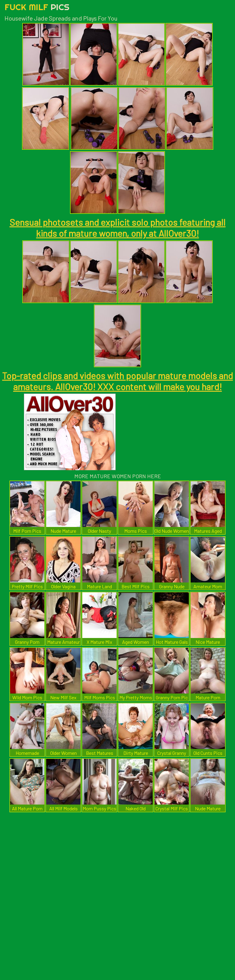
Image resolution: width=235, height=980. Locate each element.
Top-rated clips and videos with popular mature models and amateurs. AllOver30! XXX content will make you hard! (117, 381)
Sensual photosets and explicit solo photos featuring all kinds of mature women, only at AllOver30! (117, 228)
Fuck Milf (37, 7)
